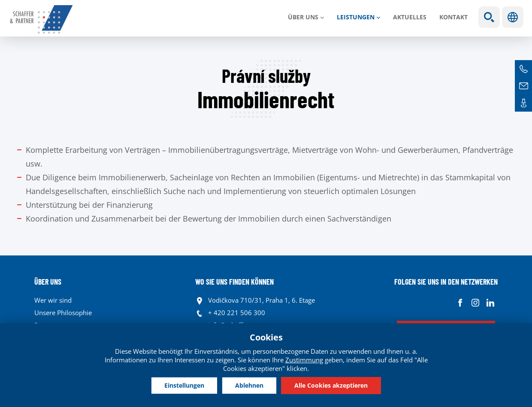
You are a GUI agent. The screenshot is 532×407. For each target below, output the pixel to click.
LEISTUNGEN (356, 17)
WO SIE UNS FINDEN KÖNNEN (234, 282)
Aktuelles (410, 17)
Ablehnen (249, 385)
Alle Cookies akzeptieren (331, 385)
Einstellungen (184, 385)
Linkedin (490, 302)
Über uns (303, 17)
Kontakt (453, 17)
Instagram (475, 302)
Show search (489, 17)
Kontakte (523, 103)
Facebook (460, 302)
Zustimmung (304, 360)
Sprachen (513, 17)
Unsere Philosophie (63, 313)
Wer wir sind (53, 300)
